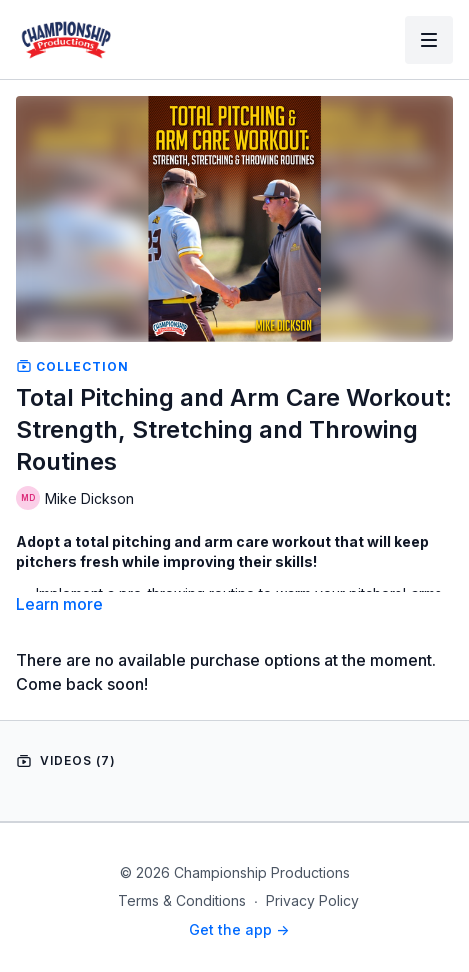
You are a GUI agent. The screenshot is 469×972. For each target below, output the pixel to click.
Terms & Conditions (182, 900)
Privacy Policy (312, 900)
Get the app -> (239, 929)
